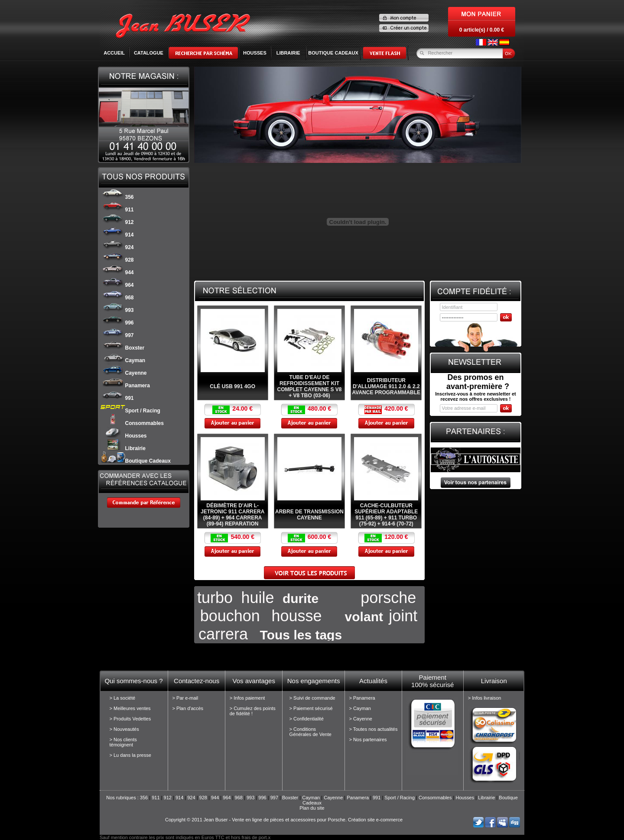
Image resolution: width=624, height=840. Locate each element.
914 (117, 235)
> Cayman (360, 708)
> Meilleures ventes (130, 708)
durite (301, 598)
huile (257, 598)
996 (117, 323)
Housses (124, 436)
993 (117, 310)
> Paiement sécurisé (311, 708)
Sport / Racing (130, 411)
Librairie (123, 448)
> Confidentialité (307, 719)
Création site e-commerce (375, 820)
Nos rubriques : (123, 798)
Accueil (114, 53)
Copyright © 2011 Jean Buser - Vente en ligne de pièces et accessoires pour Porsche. (256, 820)
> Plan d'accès (188, 708)
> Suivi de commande (312, 698)
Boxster (123, 348)
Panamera (125, 386)
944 (117, 272)
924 (117, 247)
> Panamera (362, 698)
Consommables (132, 423)
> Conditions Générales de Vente (310, 732)
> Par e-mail (185, 698)
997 (117, 335)
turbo (215, 598)
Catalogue (149, 53)
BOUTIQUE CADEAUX (333, 53)
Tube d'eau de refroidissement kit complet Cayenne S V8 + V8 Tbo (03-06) (310, 386)
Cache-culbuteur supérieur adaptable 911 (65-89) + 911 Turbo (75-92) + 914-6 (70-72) (386, 515)
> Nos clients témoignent (123, 742)
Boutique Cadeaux (136, 461)
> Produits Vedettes (130, 719)
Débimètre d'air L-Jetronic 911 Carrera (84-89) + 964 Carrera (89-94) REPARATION (232, 515)
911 (117, 210)
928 (117, 260)
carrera (223, 634)
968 (117, 298)
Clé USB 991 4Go (232, 386)
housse (296, 616)
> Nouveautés (124, 729)
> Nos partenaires (368, 739)
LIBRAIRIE (288, 53)
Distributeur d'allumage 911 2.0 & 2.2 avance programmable (387, 386)
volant (364, 617)
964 (117, 285)
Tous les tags (301, 635)
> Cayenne (361, 719)
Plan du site (312, 808)
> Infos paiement (247, 698)
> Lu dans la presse (130, 755)
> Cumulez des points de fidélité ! (253, 711)
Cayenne (124, 373)
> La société (123, 698)
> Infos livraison (485, 698)
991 (117, 398)
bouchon (230, 616)
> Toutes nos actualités (373, 729)
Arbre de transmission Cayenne (309, 515)
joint (403, 616)
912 (117, 222)
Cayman (123, 360)
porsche (388, 598)
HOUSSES (255, 53)
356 (117, 197)
